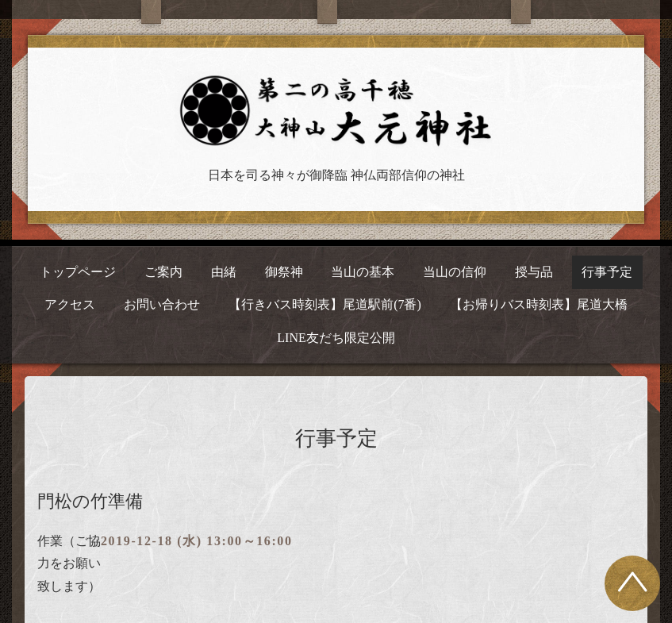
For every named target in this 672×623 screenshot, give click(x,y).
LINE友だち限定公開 (336, 338)
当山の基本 (363, 272)
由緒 (224, 272)
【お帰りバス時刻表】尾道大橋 (539, 304)
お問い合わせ (162, 304)
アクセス (70, 304)
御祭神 (284, 272)
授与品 (534, 272)
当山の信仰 (455, 272)
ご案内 (163, 272)
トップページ (78, 272)
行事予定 (607, 272)
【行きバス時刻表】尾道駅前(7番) (325, 304)
